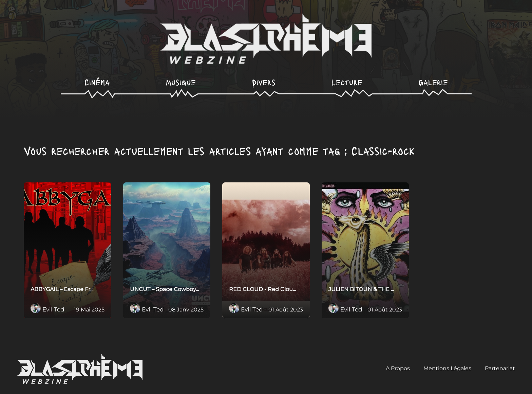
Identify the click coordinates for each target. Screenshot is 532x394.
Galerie (433, 82)
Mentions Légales (447, 368)
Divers (264, 82)
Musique (181, 82)
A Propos (398, 368)
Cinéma (97, 82)
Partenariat (500, 368)
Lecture (347, 82)
